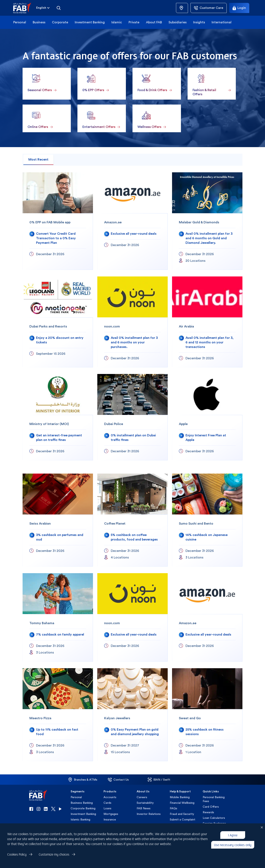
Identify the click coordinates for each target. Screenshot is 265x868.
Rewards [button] (208, 812)
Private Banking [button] (81, 825)
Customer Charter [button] (215, 835)
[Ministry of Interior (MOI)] (58, 417)
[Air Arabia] (207, 322)
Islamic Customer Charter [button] (214, 842)
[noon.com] (132, 322)
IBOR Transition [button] (213, 850)
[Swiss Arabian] (58, 520)
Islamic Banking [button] (80, 819)
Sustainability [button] (145, 803)
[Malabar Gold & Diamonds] (207, 221)
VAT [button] (205, 829)
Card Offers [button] (211, 807)
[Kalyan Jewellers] (132, 715)
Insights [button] (199, 22)
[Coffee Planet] (132, 520)
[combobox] (41, 8)
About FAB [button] (154, 22)
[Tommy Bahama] (58, 617)
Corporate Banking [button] (83, 808)
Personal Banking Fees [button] (214, 799)
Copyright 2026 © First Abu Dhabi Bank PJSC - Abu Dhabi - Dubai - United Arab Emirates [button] (177, 863)
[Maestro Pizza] (58, 715)
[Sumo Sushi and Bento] (207, 520)
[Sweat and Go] (207, 715)
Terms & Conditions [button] (65, 863)
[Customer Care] (209, 8)
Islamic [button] (117, 22)
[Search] (59, 8)
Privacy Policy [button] (40, 863)
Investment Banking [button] (90, 22)
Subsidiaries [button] (178, 22)
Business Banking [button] (82, 803)
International (222, 22)
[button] (25, 8)
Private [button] (134, 22)
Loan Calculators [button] (214, 818)
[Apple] (207, 417)
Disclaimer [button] (87, 863)
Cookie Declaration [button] (110, 863)
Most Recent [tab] (38, 160)
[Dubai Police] (132, 417)
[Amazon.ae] (132, 221)
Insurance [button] (110, 819)
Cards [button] (107, 803)
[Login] (239, 8)
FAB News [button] (144, 808)
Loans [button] (107, 808)
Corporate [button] (60, 22)
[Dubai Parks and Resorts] (58, 322)
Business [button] (39, 22)
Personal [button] (20, 22)
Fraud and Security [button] (182, 814)
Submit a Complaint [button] (182, 819)
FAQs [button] (173, 808)
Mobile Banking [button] (180, 797)
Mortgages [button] (111, 814)
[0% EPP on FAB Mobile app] (58, 221)
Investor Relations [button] (149, 814)
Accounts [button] (110, 797)
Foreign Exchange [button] (214, 823)
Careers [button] (142, 797)
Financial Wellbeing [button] (182, 803)
